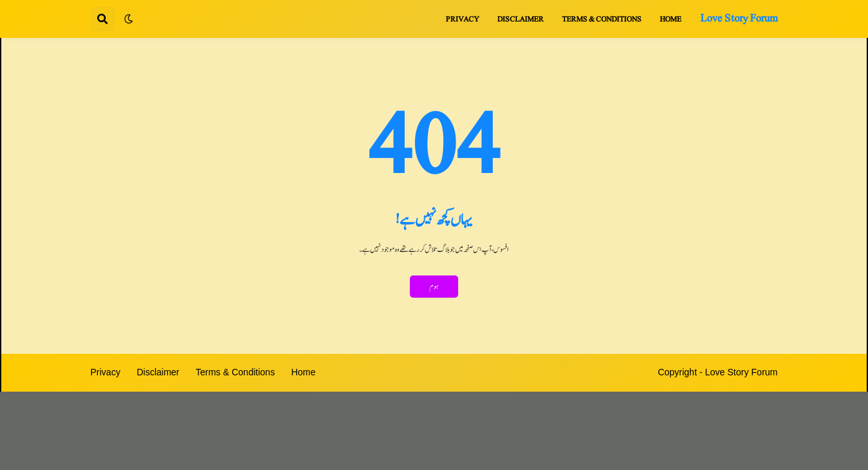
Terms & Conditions (235, 372)
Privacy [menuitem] (462, 19)
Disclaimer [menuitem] (520, 19)
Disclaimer (158, 372)
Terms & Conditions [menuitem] (602, 19)
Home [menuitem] (671, 19)
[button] (129, 19)
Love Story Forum (739, 18)
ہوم (434, 287)
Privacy (106, 372)
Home (303, 372)
